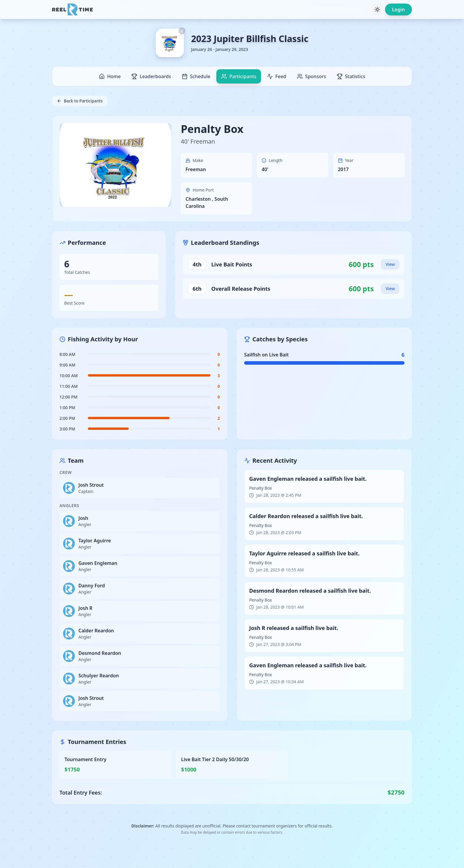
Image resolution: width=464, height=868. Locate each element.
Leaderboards (151, 76)
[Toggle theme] (377, 9)
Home (110, 76)
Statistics (351, 76)
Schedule (196, 76)
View (390, 264)
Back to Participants (80, 101)
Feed (277, 76)
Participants (239, 76)
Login (398, 9)
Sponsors (311, 76)
